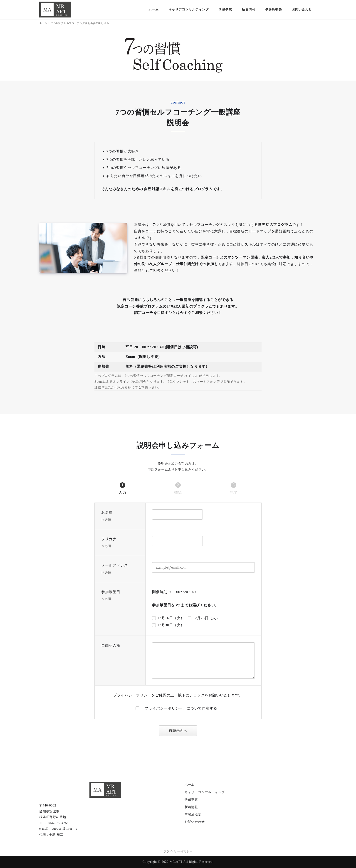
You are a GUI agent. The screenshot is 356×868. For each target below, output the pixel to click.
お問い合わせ (195, 822)
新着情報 (191, 807)
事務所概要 (193, 815)
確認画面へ (182, 731)
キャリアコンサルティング (205, 792)
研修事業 (191, 800)
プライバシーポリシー (132, 695)
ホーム (190, 785)
